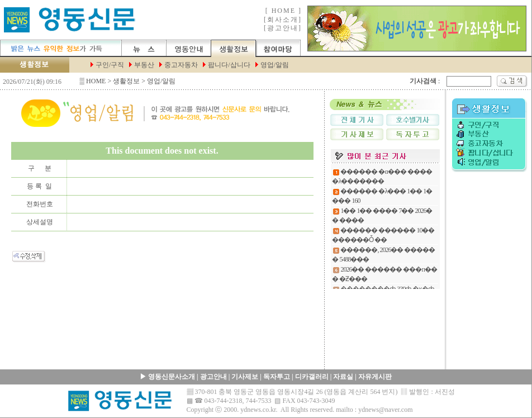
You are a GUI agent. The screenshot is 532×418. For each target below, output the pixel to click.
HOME (96, 81)
